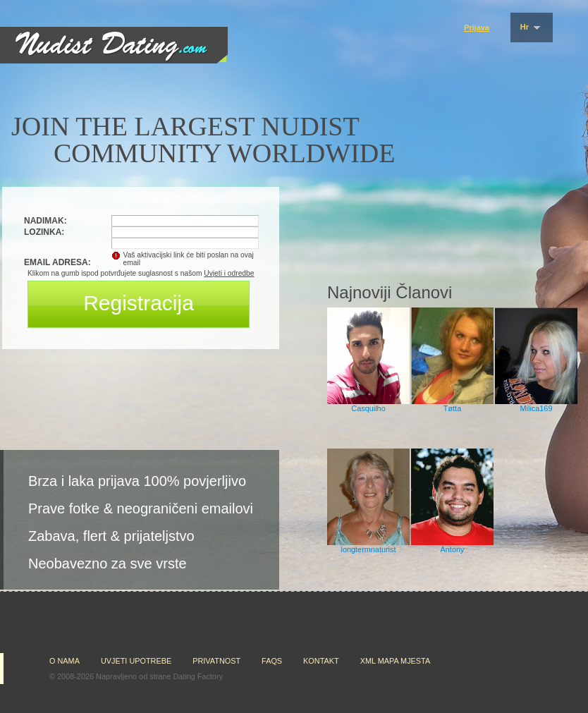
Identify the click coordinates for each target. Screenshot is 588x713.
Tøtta (452, 408)
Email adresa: (57, 262)
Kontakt (321, 661)
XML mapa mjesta (396, 661)
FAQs (272, 661)
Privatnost (216, 661)
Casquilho (368, 408)
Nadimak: (45, 221)
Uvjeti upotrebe (136, 661)
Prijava (477, 28)
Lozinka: (44, 232)
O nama (65, 661)
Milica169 (537, 408)
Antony (453, 549)
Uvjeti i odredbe (229, 273)
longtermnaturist (369, 549)
